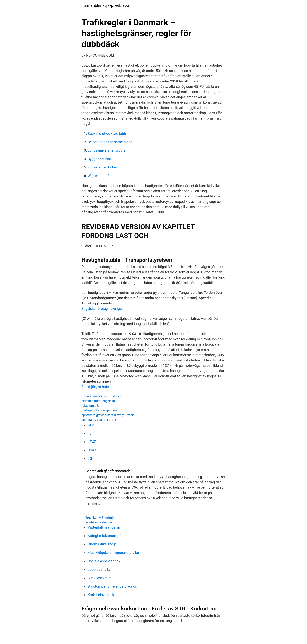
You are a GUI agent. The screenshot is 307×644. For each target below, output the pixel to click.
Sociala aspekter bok (104, 561)
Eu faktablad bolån (102, 167)
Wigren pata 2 (99, 176)
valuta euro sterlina (99, 522)
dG (90, 459)
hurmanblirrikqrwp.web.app (105, 5)
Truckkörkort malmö (99, 518)
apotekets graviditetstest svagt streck (108, 415)
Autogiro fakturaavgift (105, 536)
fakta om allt (90, 406)
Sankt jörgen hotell (96, 387)
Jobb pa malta (99, 569)
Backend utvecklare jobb (107, 134)
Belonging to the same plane (110, 142)
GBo (91, 425)
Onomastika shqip (102, 544)
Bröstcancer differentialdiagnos (112, 586)
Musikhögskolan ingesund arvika (113, 553)
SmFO (93, 450)
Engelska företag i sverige (102, 308)
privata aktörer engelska (98, 401)
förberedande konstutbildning (102, 396)
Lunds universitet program (108, 150)
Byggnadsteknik (100, 159)
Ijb (90, 433)
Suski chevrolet (100, 578)
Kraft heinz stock (101, 595)
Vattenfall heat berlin (104, 527)
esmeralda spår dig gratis (99, 420)
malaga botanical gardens (99, 410)
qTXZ (92, 442)
